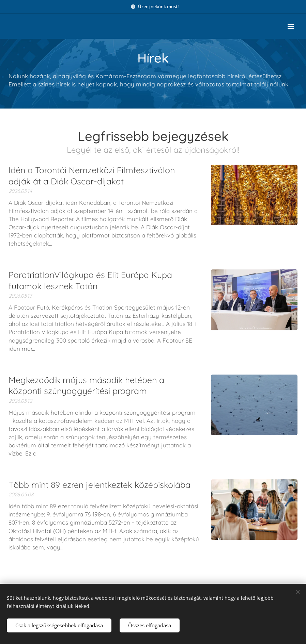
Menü (291, 27)
